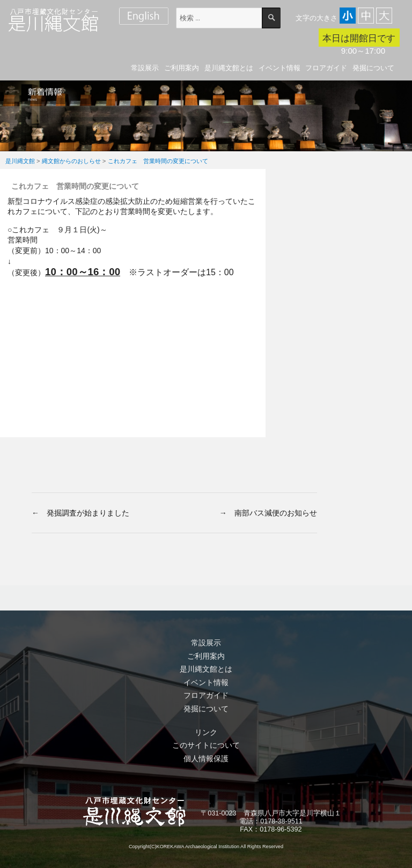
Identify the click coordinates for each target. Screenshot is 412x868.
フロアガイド (326, 68)
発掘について (373, 68)
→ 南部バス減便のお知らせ (268, 513)
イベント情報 (279, 68)
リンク (206, 732)
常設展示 (145, 68)
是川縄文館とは (229, 68)
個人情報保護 (206, 759)
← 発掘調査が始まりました (80, 513)
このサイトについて (206, 745)
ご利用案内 (182, 68)
